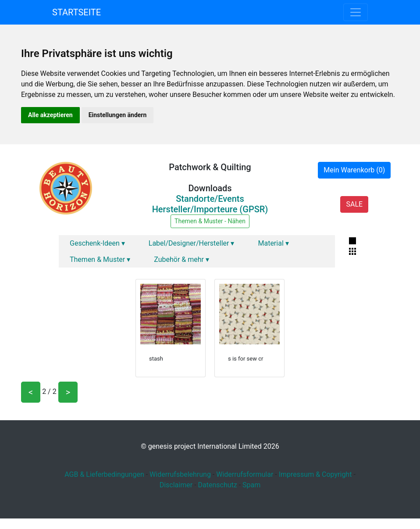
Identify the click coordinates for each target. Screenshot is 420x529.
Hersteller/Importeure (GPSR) (210, 209)
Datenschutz (218, 485)
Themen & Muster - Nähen (210, 221)
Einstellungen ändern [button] (118, 115)
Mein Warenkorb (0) (354, 170)
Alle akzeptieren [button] (50, 115)
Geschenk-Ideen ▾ (97, 243)
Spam (251, 485)
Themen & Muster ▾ (100, 259)
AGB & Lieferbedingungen (104, 474)
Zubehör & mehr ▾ (182, 259)
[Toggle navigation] (356, 12)
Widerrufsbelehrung (180, 474)
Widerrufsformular (245, 474)
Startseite (77, 12)
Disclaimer (176, 485)
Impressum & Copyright (315, 474)
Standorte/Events (210, 199)
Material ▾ (273, 243)
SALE (354, 204)
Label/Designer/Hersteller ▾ (192, 243)
